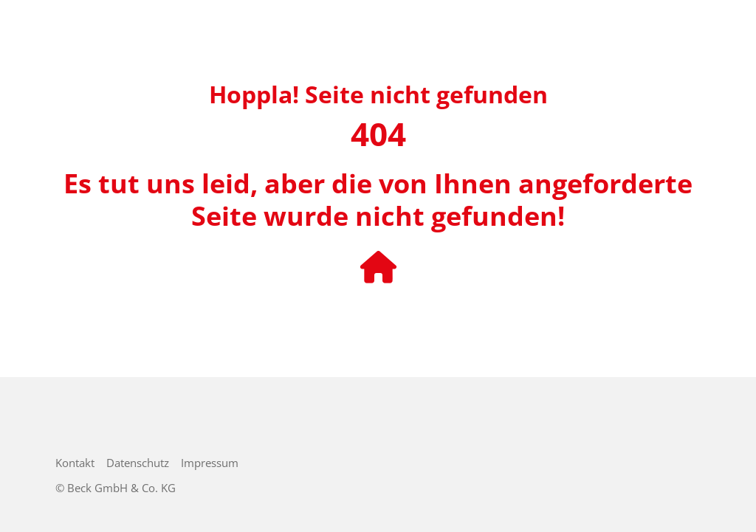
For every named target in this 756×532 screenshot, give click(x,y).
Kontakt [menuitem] (75, 463)
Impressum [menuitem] (210, 463)
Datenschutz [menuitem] (138, 463)
